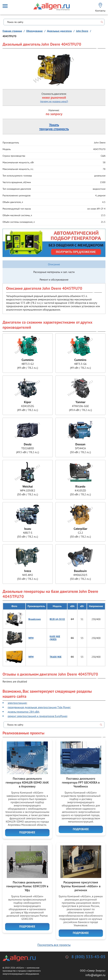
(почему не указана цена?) (54, 101)
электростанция (17, 703)
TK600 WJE (56, 657)
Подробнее (27, 833)
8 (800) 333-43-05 (88, 957)
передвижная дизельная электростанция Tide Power (39, 707)
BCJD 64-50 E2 (57, 619)
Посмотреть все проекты (54, 945)
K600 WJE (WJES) (55, 638)
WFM (31, 638)
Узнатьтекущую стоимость (54, 127)
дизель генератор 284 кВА (23, 712)
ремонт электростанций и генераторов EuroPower (37, 716)
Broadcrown (35, 619)
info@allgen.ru (95, 975)
